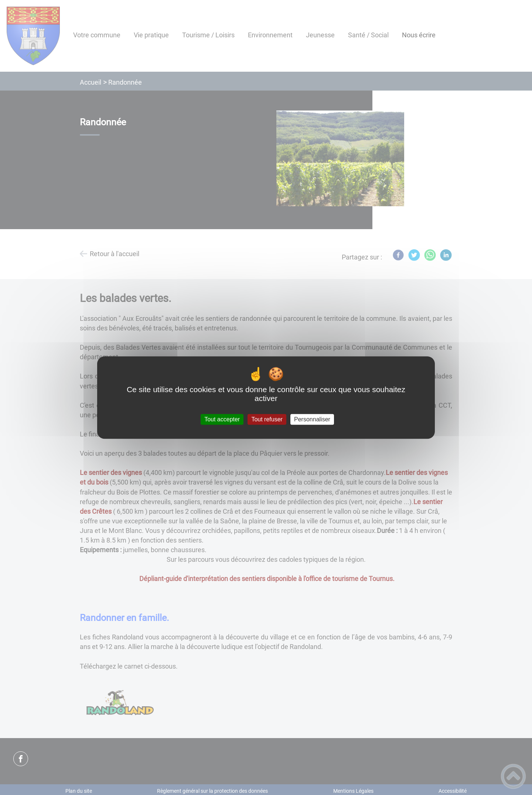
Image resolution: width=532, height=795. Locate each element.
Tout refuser (267, 419)
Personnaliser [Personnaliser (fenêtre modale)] (312, 419)
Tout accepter (222, 419)
